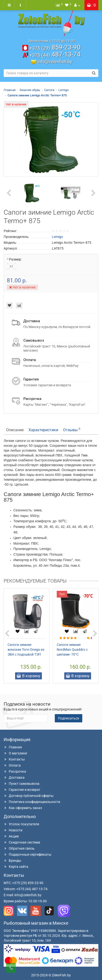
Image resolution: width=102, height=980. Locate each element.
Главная (10, 90)
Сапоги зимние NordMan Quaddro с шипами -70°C (72, 650)
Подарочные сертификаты (28, 854)
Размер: (15, 259)
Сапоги (49, 90)
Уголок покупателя (21, 824)
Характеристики (43, 430)
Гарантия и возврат (22, 790)
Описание (15, 430)
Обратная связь (19, 848)
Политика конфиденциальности (32, 802)
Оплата (12, 765)
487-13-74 (55, 54)
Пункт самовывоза (22, 784)
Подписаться (69, 718)
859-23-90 (55, 47)
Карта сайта (16, 867)
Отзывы (72, 430)
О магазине (15, 753)
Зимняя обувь (30, 90)
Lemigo (64, 90)
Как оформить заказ (23, 808)
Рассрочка (15, 771)
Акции (11, 836)
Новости (13, 830)
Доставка (14, 777)
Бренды (12, 861)
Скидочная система (22, 842)
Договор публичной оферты (29, 796)
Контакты (14, 759)
